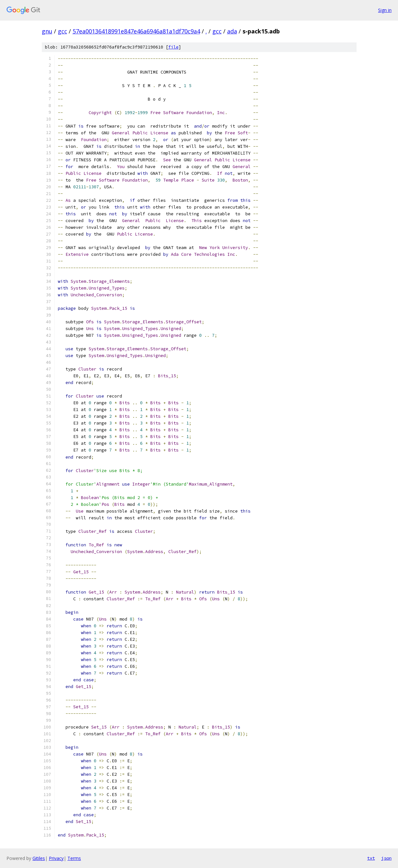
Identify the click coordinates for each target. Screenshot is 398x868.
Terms (74, 858)
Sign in (385, 10)
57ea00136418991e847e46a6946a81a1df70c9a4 (136, 31)
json (386, 858)
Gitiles (39, 858)
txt (371, 858)
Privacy (56, 858)
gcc (62, 31)
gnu (47, 31)
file (173, 47)
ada (232, 31)
